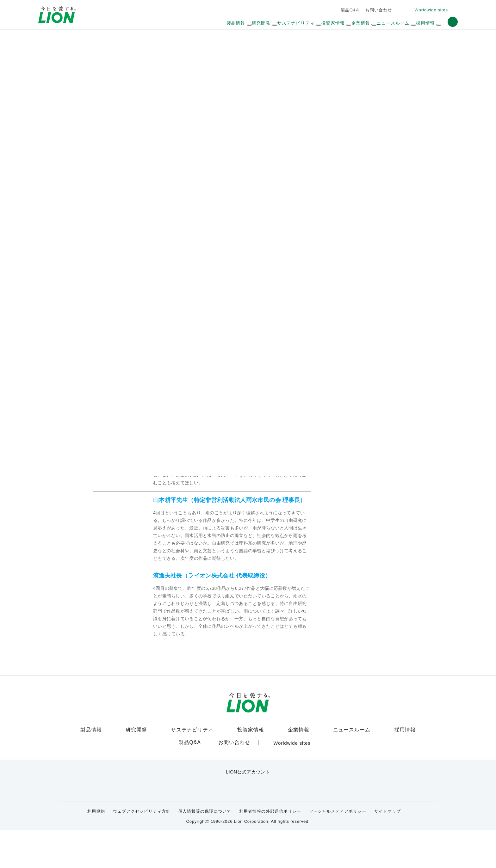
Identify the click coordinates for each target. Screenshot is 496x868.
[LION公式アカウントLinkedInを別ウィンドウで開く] (279, 825)
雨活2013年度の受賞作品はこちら (140, 211)
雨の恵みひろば (176, 41)
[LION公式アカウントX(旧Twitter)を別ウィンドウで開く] (217, 825)
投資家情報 (250, 772)
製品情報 (95, 772)
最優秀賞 (106, 238)
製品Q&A (348, 10)
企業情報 (298, 772)
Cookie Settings (357, 858)
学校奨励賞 (179, 238)
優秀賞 (132, 238)
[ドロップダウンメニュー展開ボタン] (257, 25)
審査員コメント (247, 238)
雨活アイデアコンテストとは (144, 199)
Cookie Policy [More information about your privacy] (123, 861)
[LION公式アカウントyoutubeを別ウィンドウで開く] (238, 825)
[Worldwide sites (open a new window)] (429, 10)
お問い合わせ (377, 10)
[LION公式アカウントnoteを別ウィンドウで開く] (258, 825)
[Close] (486, 857)
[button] (453, 22)
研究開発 (140, 772)
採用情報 (401, 772)
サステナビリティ (133, 41)
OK (402, 858)
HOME (99, 41)
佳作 (153, 238)
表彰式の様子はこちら (282, 269)
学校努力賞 (211, 238)
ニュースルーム (350, 772)
